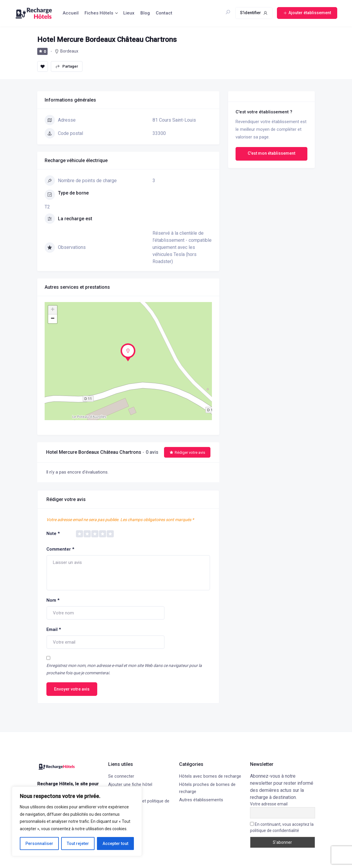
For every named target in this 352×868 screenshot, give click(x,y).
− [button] (52, 319)
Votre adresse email (269, 804)
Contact (164, 13)
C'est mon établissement (271, 153)
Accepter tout (115, 843)
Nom (53, 600)
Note (53, 533)
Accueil (71, 13)
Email (54, 629)
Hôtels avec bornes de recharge (210, 776)
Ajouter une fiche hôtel (130, 784)
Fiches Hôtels (99, 13)
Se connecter (121, 776)
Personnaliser (39, 843)
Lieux (129, 13)
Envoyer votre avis (72, 689)
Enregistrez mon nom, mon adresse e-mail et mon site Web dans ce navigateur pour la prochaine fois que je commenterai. (124, 669)
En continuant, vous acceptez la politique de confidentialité (282, 827)
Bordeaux (69, 51)
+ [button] (52, 310)
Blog (145, 13)
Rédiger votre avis (187, 452)
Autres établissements (201, 800)
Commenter (60, 549)
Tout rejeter (78, 843)
